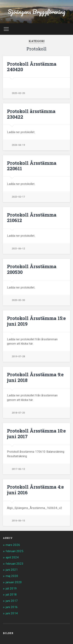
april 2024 (12, 557)
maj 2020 (12, 576)
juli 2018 (11, 595)
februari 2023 (15, 564)
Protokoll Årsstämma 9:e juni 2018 (35, 377)
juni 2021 (12, 570)
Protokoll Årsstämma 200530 (32, 269)
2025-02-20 (18, 93)
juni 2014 (12, 613)
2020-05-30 (18, 300)
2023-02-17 (18, 197)
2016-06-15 (18, 521)
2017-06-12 (18, 469)
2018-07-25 (18, 413)
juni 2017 (12, 601)
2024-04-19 (18, 145)
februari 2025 (15, 551)
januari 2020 (14, 582)
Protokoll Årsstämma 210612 (32, 218)
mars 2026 (13, 545)
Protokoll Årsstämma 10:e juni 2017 (36, 434)
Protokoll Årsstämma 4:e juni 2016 (35, 490)
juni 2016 (12, 607)
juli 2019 (11, 588)
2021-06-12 (18, 249)
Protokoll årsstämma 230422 (31, 114)
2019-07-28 (18, 356)
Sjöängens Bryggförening (37, 12)
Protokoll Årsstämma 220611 (32, 166)
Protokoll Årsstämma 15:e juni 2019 (36, 321)
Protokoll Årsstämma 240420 (32, 67)
